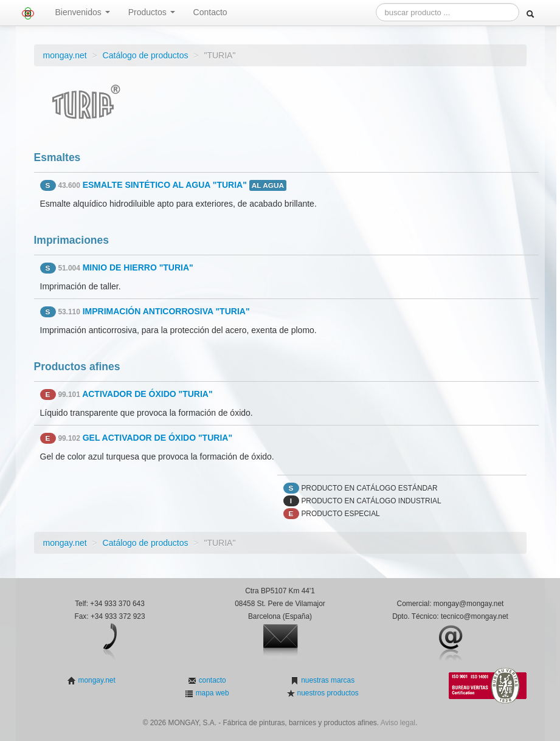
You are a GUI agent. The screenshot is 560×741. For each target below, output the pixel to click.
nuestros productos (327, 693)
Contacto (210, 12)
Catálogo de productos (146, 55)
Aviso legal (398, 723)
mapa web (211, 693)
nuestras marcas (327, 680)
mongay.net (65, 55)
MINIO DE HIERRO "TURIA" (138, 267)
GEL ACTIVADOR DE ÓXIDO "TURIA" (157, 438)
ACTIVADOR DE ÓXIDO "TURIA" (147, 394)
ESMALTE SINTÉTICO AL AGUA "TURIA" (165, 185)
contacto (211, 680)
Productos (152, 12)
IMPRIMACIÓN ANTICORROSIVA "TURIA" (166, 311)
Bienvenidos (83, 12)
